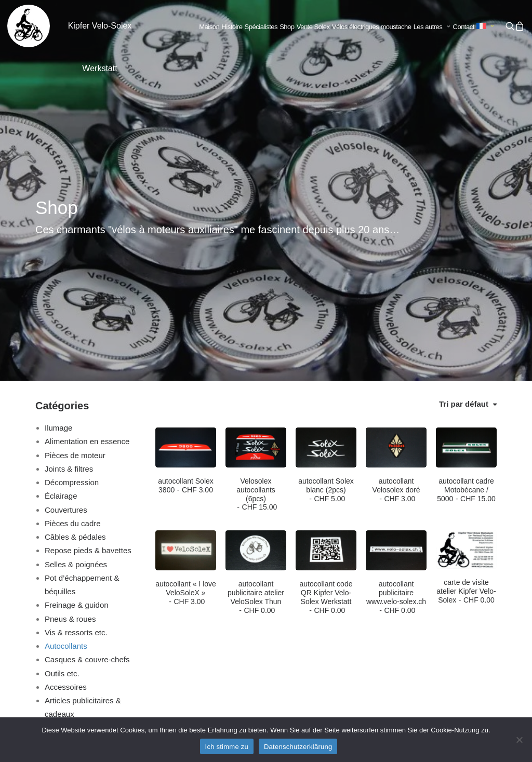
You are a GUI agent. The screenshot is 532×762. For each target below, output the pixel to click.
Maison (209, 27)
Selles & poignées (76, 387)
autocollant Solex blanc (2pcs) (326, 312)
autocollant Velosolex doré (396, 312)
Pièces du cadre (73, 346)
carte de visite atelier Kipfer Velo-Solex (466, 413)
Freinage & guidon (77, 427)
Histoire (232, 27)
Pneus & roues (70, 441)
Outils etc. (62, 496)
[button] (510, 26)
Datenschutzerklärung (298, 747)
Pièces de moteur (75, 278)
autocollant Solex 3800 (186, 308)
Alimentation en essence (87, 264)
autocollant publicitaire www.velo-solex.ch (396, 419)
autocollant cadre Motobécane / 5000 (466, 312)
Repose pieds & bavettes (88, 373)
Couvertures (66, 332)
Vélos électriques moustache (372, 27)
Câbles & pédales (75, 359)
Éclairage (61, 318)
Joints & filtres (69, 291)
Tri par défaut (464, 226)
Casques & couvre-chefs (87, 482)
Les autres (432, 27)
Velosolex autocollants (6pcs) (256, 316)
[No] (519, 740)
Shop (287, 27)
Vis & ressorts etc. (76, 455)
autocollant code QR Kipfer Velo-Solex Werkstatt (326, 419)
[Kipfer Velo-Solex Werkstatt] (29, 26)
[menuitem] (209, 27)
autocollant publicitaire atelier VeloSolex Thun (256, 419)
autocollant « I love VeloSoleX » (186, 415)
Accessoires (66, 509)
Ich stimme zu (227, 747)
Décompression (72, 305)
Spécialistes (261, 27)
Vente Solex (313, 27)
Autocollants (66, 468)
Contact (464, 27)
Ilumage (58, 250)
